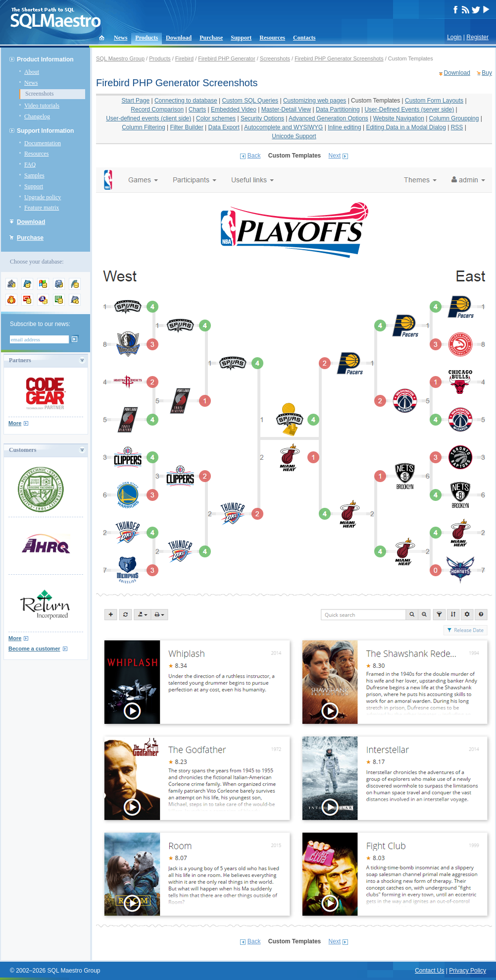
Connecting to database (186, 101)
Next (335, 156)
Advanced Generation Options (328, 118)
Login (454, 37)
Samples (34, 175)
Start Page (135, 101)
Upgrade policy (43, 197)
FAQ (30, 164)
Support (241, 38)
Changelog (37, 116)
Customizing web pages (315, 101)
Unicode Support (294, 136)
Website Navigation (399, 118)
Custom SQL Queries (250, 101)
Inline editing (344, 127)
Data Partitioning (338, 109)
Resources (272, 38)
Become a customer (34, 649)
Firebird (184, 58)
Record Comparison (157, 109)
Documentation (43, 143)
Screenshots (39, 94)
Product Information (45, 59)
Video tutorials (42, 106)
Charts (197, 109)
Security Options (262, 118)
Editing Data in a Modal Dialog (406, 127)
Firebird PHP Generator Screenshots (339, 58)
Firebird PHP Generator (226, 58)
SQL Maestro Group (120, 58)
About (32, 72)
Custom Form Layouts (434, 101)
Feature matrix (42, 208)
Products (147, 38)
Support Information (45, 131)
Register (477, 37)
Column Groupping (454, 118)
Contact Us (429, 971)
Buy (487, 73)
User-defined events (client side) (149, 118)
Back (254, 156)
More (15, 423)
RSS (457, 127)
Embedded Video (234, 109)
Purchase (211, 38)
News (121, 38)
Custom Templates (375, 101)
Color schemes (216, 118)
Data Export (224, 127)
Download (179, 38)
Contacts (304, 38)
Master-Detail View (286, 109)
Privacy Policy (468, 971)
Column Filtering (143, 127)
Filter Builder (186, 127)
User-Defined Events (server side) (409, 109)
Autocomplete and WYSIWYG (283, 127)
